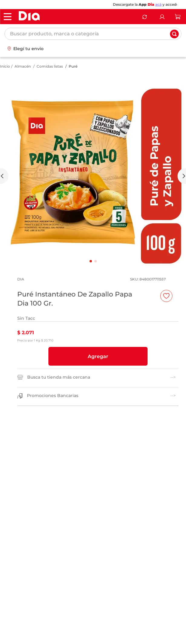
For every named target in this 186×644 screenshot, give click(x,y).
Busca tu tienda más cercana (59, 377)
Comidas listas (50, 66)
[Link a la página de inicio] (5, 66)
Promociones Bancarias (53, 396)
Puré (73, 66)
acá (164, 4)
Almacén (23, 66)
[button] (98, 356)
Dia (157, 4)
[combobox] (93, 34)
